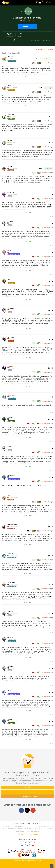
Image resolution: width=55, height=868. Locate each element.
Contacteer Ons (33, 834)
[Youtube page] (33, 843)
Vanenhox (11, 337)
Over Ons (20, 834)
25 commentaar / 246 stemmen (40, 41)
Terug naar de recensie (45, 50)
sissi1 (9, 250)
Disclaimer (17, 861)
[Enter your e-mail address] (27, 792)
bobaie (10, 496)
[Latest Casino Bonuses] (5, 3)
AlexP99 (10, 57)
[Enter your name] (27, 788)
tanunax (10, 141)
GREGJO (10, 366)
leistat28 (10, 221)
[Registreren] (43, 3)
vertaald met (47, 63)
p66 (9, 279)
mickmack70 (11, 395)
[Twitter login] (27, 810)
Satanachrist (11, 475)
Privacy (23, 861)
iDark (9, 690)
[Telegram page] (22, 843)
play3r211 (10, 611)
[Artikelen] (36, 3)
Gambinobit (11, 308)
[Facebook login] (21, 810)
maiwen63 (11, 115)
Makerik (10, 446)
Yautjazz (10, 417)
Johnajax (10, 637)
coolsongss (11, 192)
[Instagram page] (27, 843)
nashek (10, 167)
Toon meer (28, 77)
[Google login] (33, 810)
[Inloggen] (47, 3)
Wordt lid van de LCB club (27, 796)
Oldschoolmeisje (12, 525)
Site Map (38, 861)
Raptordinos (11, 583)
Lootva (10, 719)
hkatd (9, 86)
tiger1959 (10, 554)
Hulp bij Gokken (31, 861)
